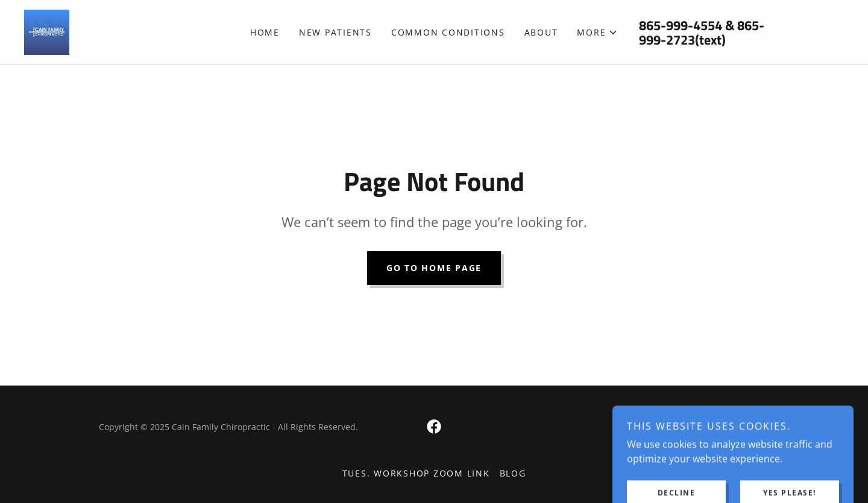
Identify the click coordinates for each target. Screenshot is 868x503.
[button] (597, 33)
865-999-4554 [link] (681, 25)
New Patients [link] (335, 32)
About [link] (541, 32)
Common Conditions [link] (448, 32)
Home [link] (265, 32)
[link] (47, 31)
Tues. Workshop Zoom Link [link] (416, 473)
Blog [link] (513, 473)
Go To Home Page (434, 268)
